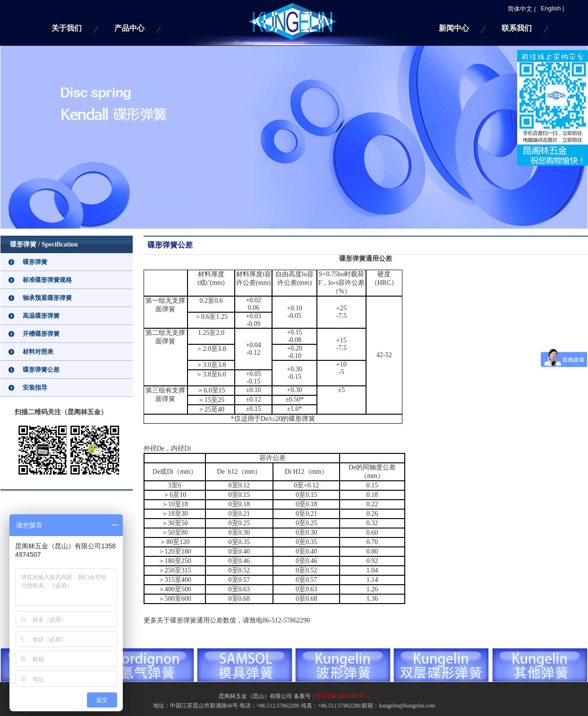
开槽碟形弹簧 (41, 334)
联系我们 (517, 28)
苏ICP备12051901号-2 (343, 696)
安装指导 (35, 388)
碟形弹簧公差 (41, 370)
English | (550, 8)
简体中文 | (519, 9)
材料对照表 (38, 352)
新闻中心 (454, 28)
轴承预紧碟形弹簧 (47, 298)
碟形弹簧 (35, 262)
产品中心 (129, 28)
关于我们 (67, 28)
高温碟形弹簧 (41, 316)
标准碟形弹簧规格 (47, 280)
